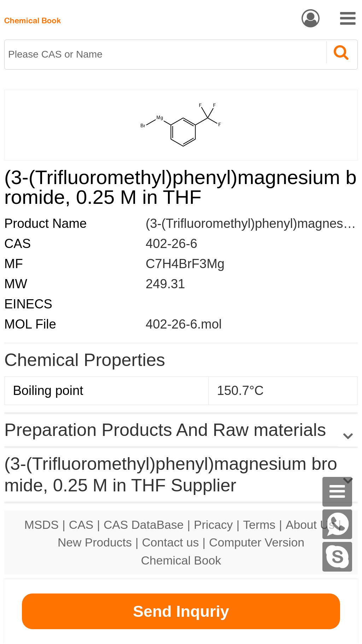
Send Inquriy (181, 611)
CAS (81, 525)
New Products (95, 542)
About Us (310, 525)
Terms (259, 525)
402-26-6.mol (184, 324)
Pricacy (213, 525)
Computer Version (257, 542)
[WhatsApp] (337, 524)
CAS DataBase (144, 525)
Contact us (171, 542)
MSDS (42, 525)
